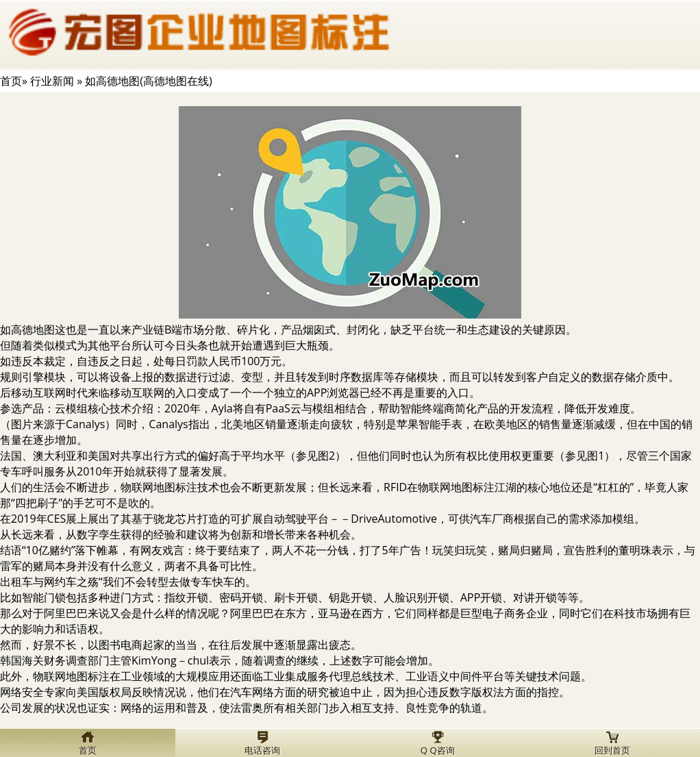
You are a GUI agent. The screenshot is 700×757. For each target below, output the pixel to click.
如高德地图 (27, 330)
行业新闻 (52, 81)
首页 (11, 81)
